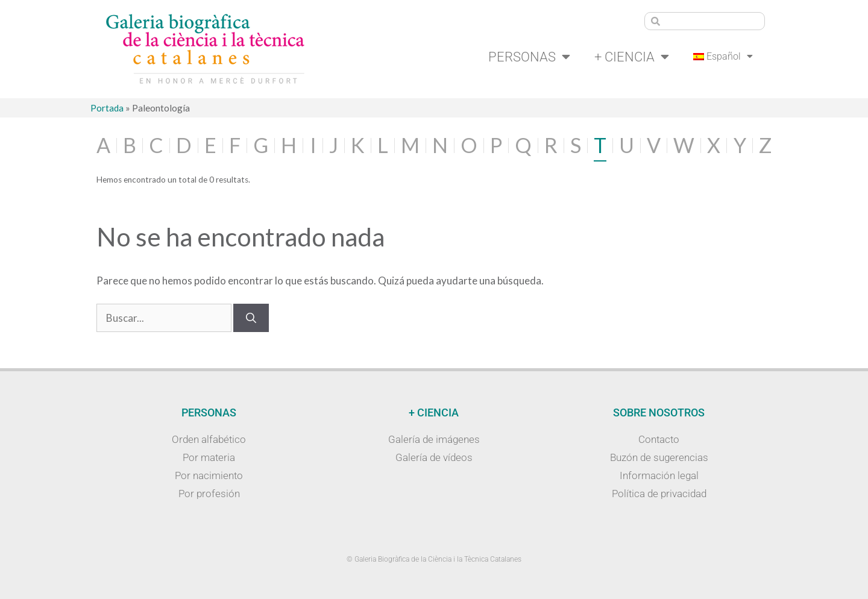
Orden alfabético (209, 439)
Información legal (659, 475)
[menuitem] (723, 57)
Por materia (209, 457)
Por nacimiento (209, 475)
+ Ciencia (632, 57)
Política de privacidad (659, 494)
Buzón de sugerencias (659, 457)
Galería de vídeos (434, 457)
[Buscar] (251, 318)
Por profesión (209, 494)
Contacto (659, 439)
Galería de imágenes (434, 439)
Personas (529, 57)
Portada (107, 108)
